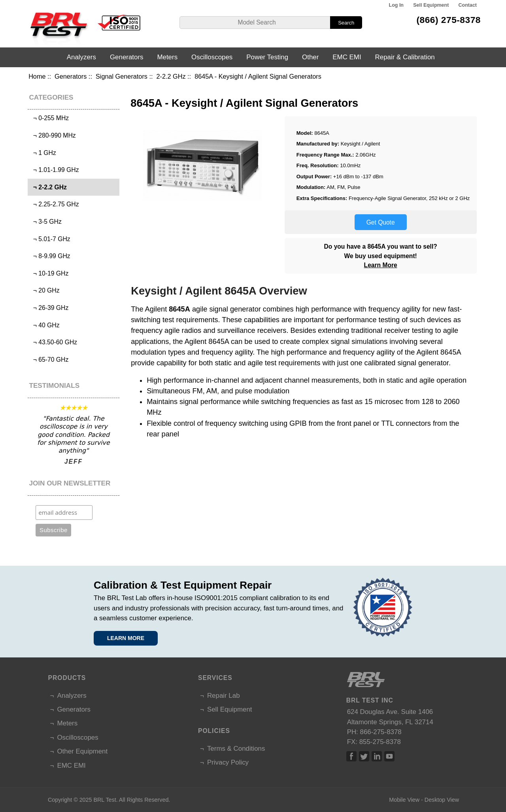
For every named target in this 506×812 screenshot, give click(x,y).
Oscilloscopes (212, 57)
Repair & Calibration (405, 57)
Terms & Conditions (236, 749)
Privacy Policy (228, 762)
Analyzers (81, 57)
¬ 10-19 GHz (49, 273)
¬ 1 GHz (43, 153)
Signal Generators (122, 76)
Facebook (351, 756)
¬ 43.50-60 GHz (53, 342)
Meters (167, 57)
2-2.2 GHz (171, 76)
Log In (396, 5)
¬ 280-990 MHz (53, 135)
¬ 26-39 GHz (49, 308)
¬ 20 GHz (45, 290)
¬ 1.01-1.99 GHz (54, 170)
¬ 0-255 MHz (49, 118)
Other (310, 57)
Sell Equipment (431, 5)
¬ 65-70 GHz (49, 360)
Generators (71, 76)
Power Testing (267, 57)
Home (37, 76)
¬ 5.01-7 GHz (50, 239)
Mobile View (404, 800)
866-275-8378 (381, 732)
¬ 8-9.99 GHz (50, 256)
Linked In (377, 756)
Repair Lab (224, 696)
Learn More (381, 265)
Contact (468, 5)
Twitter (364, 756)
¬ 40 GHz (45, 325)
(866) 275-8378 (448, 20)
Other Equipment (82, 751)
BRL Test (105, 800)
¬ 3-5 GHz (46, 222)
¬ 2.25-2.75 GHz (54, 204)
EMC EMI (347, 57)
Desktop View (442, 800)
